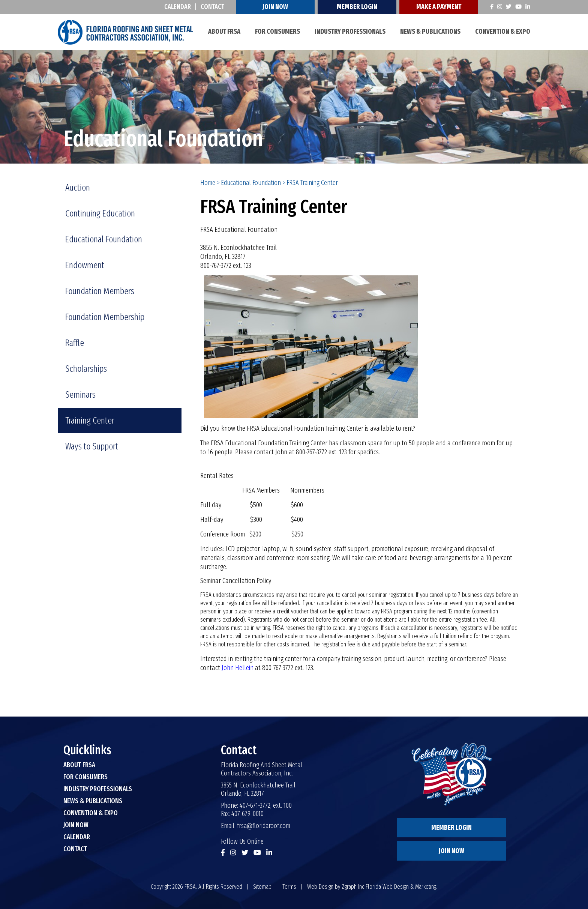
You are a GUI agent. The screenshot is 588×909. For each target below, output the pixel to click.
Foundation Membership (105, 317)
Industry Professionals (350, 32)
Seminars (80, 395)
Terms (289, 887)
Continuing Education (100, 213)
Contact (212, 7)
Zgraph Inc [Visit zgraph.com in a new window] (353, 887)
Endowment (85, 265)
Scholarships (86, 369)
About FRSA (224, 32)
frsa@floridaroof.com (264, 826)
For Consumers (277, 32)
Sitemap (262, 887)
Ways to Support (92, 446)
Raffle (75, 343)
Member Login (357, 7)
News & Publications (430, 32)
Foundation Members (100, 291)
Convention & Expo (503, 32)
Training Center (90, 421)
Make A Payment (439, 7)
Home (208, 183)
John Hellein (238, 668)
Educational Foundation (251, 183)
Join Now (275, 7)
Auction (78, 188)
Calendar (178, 7)
